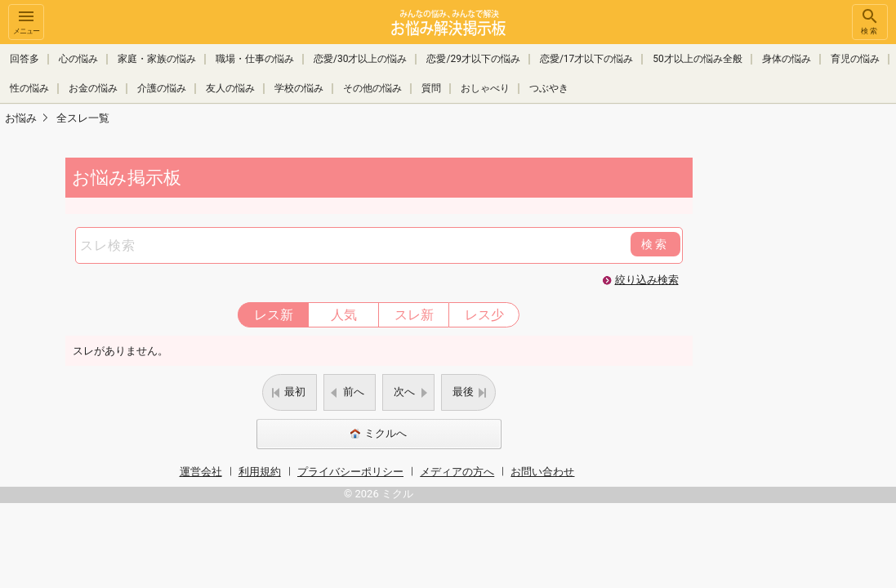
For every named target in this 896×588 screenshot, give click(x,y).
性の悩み (29, 88)
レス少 (484, 315)
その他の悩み (372, 88)
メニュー (26, 21)
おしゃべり (485, 88)
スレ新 (414, 315)
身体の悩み (787, 59)
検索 (870, 21)
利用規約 (260, 472)
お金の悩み (93, 88)
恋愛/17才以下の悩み (586, 59)
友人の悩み (230, 88)
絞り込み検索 (647, 280)
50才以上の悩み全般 (698, 59)
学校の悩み (299, 88)
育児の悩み (855, 59)
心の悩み (78, 59)
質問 (431, 88)
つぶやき (549, 88)
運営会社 (201, 472)
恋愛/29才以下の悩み (473, 59)
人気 (344, 315)
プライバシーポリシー (350, 472)
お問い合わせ (542, 472)
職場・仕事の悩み (255, 59)
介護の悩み (162, 88)
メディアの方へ (457, 472)
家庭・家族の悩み (157, 59)
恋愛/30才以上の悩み (360, 59)
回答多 (25, 59)
